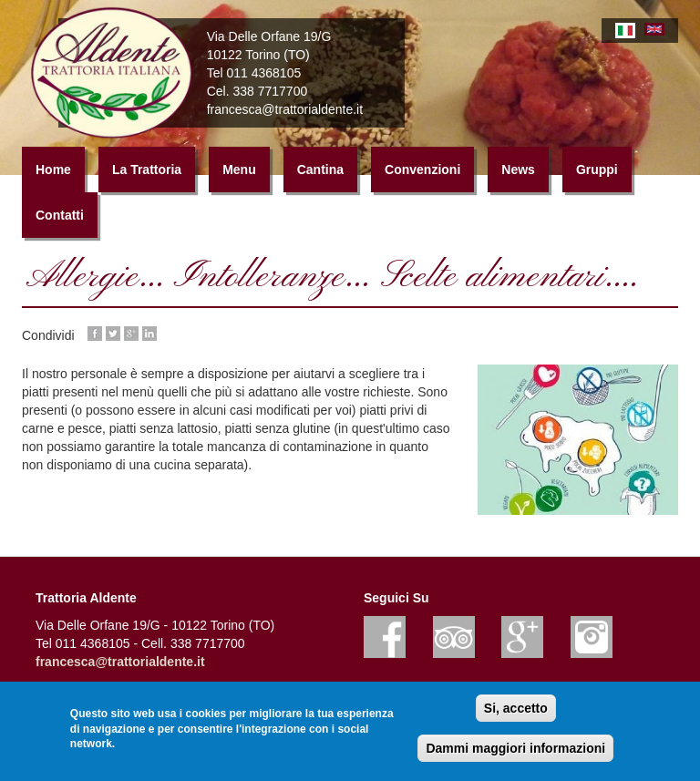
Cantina (320, 174)
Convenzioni (422, 174)
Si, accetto (516, 708)
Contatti (60, 220)
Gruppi (597, 174)
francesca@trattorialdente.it (120, 666)
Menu (239, 174)
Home (53, 174)
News (518, 174)
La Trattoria (147, 174)
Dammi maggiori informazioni (515, 748)
